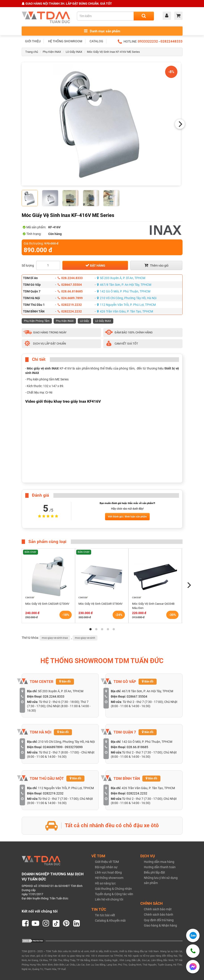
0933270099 (74, 747)
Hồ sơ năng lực (105, 883)
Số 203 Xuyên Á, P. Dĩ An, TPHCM (121, 278)
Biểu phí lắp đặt (155, 872)
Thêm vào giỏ (156, 265)
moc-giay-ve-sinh (85, 638)
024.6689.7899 (70, 298)
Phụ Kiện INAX (52, 52)
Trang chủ (32, 52)
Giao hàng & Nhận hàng (160, 925)
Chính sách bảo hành (159, 915)
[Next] (180, 124)
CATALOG (96, 41)
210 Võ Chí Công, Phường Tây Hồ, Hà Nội (127, 298)
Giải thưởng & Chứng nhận (113, 889)
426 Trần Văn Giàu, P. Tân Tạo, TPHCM (125, 311)
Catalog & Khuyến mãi (110, 921)
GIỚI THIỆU (33, 41)
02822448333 (171, 41)
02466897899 (53, 747)
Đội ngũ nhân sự (106, 867)
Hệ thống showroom (109, 878)
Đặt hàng (95, 265)
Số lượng (28, 265)
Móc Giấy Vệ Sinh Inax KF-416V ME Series (113, 52)
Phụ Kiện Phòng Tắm (37, 321)
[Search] (144, 16)
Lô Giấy (84, 321)
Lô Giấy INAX (74, 52)
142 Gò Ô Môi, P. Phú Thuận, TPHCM (124, 291)
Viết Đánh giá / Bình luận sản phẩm (127, 517)
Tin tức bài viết (105, 915)
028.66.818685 (70, 291)
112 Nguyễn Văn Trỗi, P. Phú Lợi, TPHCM (126, 305)
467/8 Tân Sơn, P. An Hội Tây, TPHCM (124, 285)
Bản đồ (65, 681)
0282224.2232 (70, 311)
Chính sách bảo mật (158, 909)
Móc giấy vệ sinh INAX (43, 368)
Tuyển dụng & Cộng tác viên (114, 894)
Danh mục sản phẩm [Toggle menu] (102, 31)
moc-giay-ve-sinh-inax (55, 638)
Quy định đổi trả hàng (159, 920)
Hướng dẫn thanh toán (160, 867)
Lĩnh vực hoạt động (108, 872)
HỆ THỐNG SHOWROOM (65, 41)
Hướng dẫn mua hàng (159, 862)
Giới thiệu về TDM (107, 862)
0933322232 (148, 41)
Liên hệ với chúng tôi (109, 899)
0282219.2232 (70, 305)
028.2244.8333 (70, 278)
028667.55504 (70, 285)
